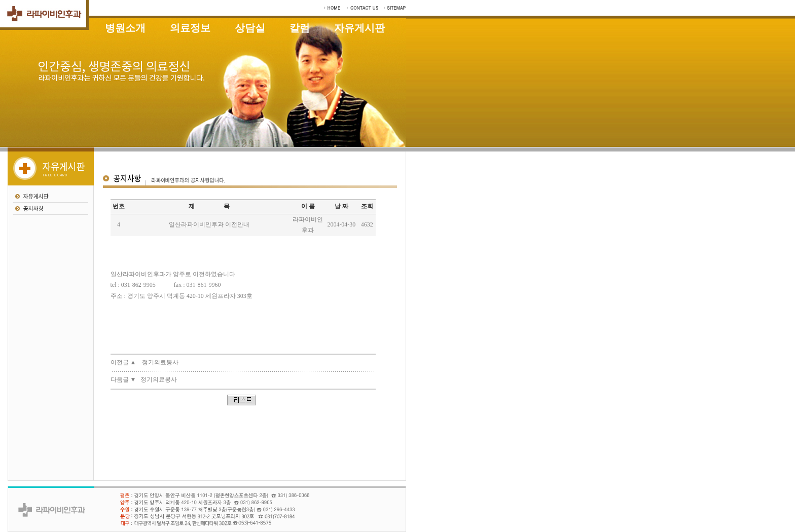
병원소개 (125, 28)
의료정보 (190, 28)
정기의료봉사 (160, 362)
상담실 (250, 28)
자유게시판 (359, 28)
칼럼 (300, 28)
